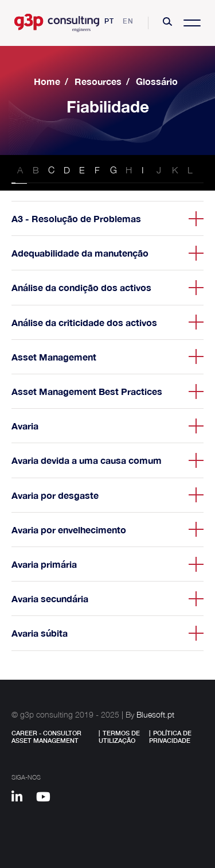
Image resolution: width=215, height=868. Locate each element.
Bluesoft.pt (155, 714)
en (128, 21)
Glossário (157, 81)
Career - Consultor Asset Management (46, 737)
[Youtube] (47, 799)
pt (109, 21)
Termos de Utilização (119, 737)
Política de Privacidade (170, 737)
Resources (98, 81)
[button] (167, 23)
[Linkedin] (22, 799)
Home (47, 81)
